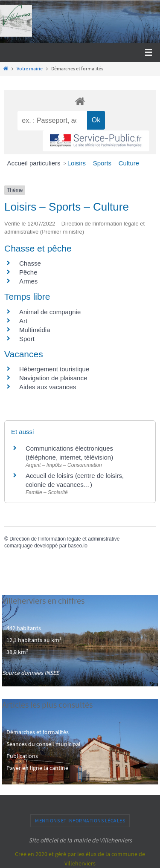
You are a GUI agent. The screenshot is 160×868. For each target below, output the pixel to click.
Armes (28, 281)
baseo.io (77, 546)
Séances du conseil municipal (44, 744)
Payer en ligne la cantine (37, 768)
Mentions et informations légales (80, 820)
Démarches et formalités (38, 732)
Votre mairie (30, 69)
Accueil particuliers (35, 163)
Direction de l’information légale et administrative (64, 539)
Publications (22, 756)
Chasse (30, 263)
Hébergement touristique (54, 369)
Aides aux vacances (48, 387)
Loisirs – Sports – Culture (103, 163)
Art (23, 321)
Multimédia (35, 330)
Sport (27, 339)
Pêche (28, 272)
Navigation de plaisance (53, 378)
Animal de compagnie (50, 312)
